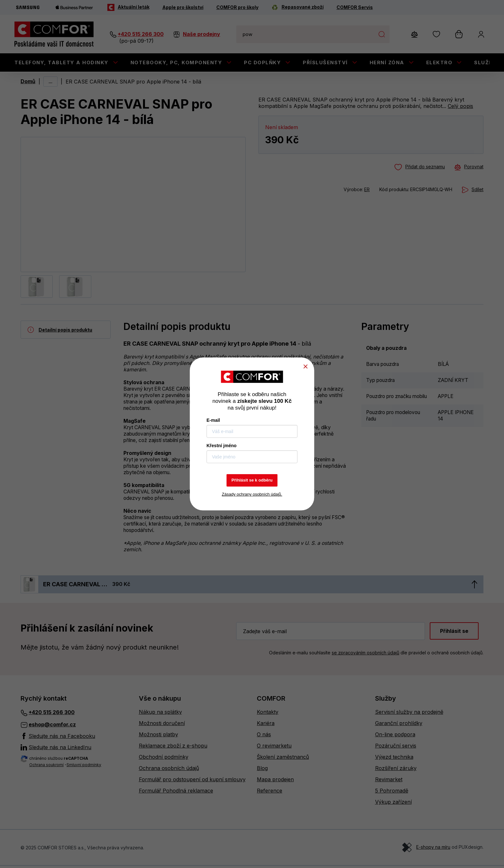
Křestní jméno (222, 446)
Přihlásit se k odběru (252, 480)
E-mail (213, 420)
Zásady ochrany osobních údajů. (252, 494)
